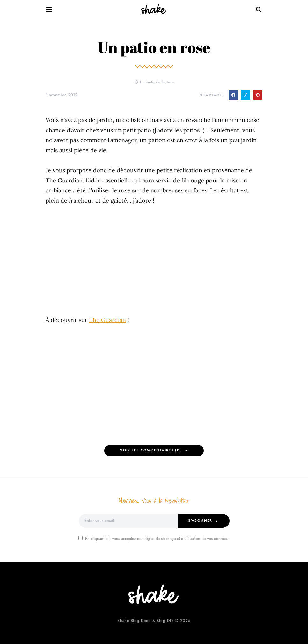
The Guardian (107, 320)
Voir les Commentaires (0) (150, 450)
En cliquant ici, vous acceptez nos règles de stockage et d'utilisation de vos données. (154, 538)
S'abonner (200, 521)
